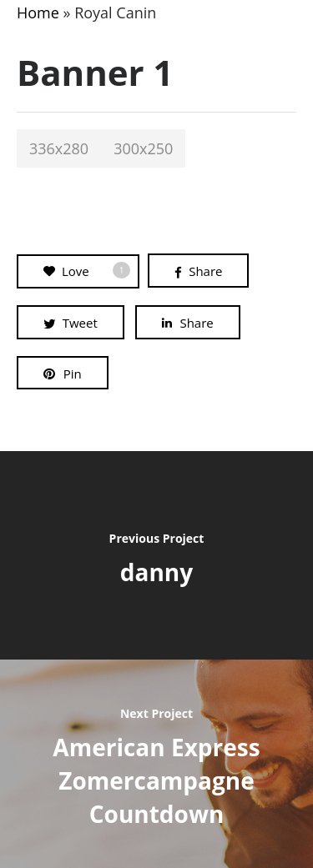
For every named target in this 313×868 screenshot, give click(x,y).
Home (38, 13)
